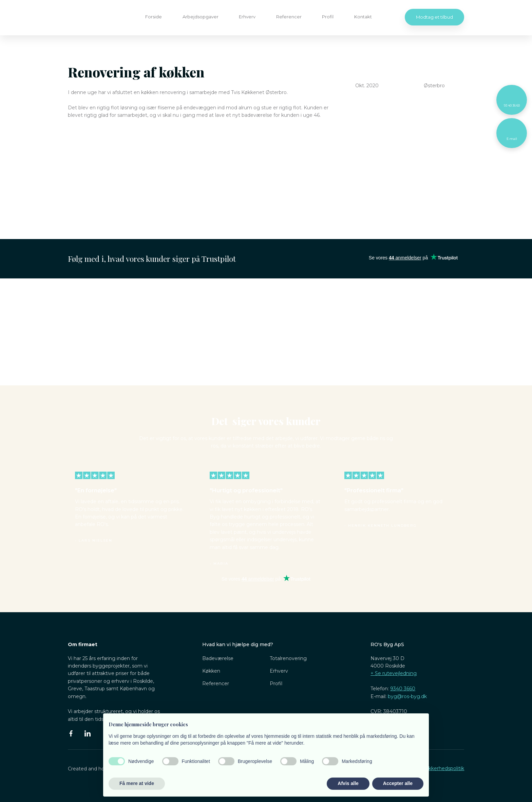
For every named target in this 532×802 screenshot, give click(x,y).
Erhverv (247, 17)
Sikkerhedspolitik (444, 768)
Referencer (289, 17)
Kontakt (363, 17)
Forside (154, 17)
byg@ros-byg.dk (407, 696)
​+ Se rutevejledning (394, 673)
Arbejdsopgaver (201, 17)
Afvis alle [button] (348, 783)
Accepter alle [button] (398, 783)
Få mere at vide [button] (137, 783)
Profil (328, 17)
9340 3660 (403, 689)
